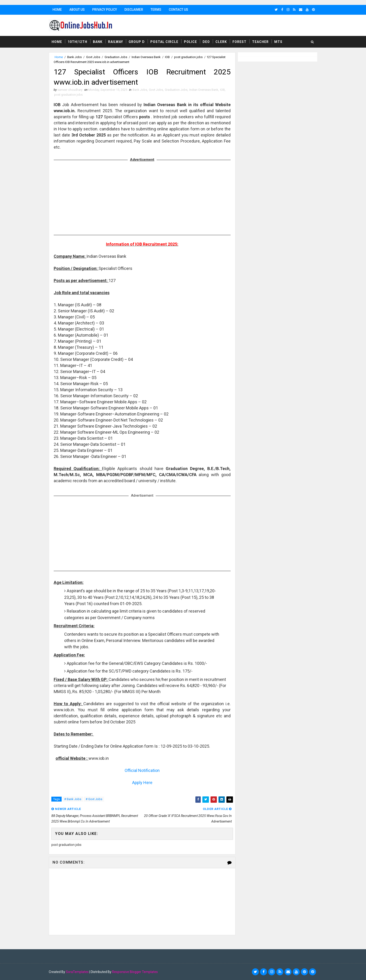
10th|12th (77, 42)
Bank (98, 42)
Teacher (260, 42)
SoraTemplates (77, 972)
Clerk (221, 42)
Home (57, 10)
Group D (137, 42)
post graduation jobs (188, 57)
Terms (156, 10)
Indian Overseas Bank (146, 57)
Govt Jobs (93, 57)
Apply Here (142, 783)
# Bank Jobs (73, 799)
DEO (206, 42)
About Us (77, 10)
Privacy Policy (105, 10)
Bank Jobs (74, 57)
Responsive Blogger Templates (135, 972)
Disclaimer (134, 10)
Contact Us (178, 10)
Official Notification (142, 770)
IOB (167, 57)
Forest (239, 42)
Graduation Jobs (116, 57)
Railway (116, 42)
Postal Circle (164, 42)
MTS (278, 42)
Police (190, 42)
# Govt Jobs (94, 799)
